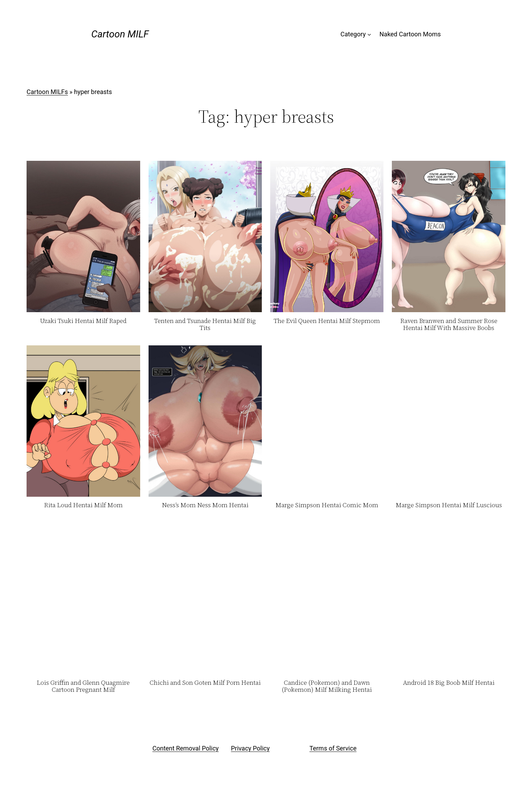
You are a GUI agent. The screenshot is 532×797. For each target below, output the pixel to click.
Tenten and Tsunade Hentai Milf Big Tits (205, 325)
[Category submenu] (369, 34)
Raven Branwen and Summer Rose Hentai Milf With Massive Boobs (449, 325)
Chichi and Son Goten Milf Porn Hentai (205, 683)
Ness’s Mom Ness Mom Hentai (205, 505)
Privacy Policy (250, 748)
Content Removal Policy (186, 748)
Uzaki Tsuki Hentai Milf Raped (83, 321)
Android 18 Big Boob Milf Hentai (449, 683)
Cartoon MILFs (47, 92)
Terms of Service (333, 748)
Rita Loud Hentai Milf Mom (83, 505)
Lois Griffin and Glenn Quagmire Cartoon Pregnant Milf (83, 686)
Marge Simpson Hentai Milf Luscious (449, 505)
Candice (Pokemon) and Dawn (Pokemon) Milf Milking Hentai (327, 686)
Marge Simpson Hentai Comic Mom (327, 505)
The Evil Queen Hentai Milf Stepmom (327, 321)
